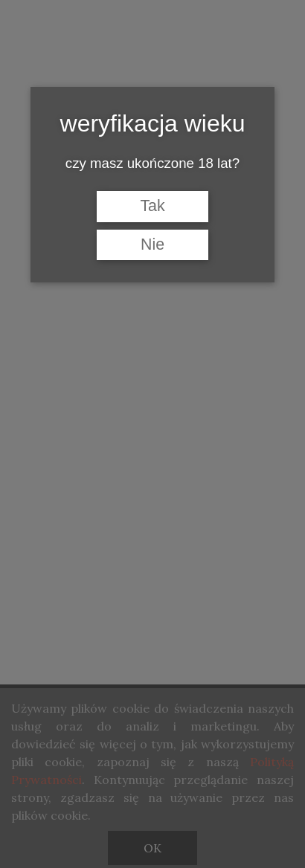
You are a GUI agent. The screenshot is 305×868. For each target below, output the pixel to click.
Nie (152, 244)
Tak (152, 206)
